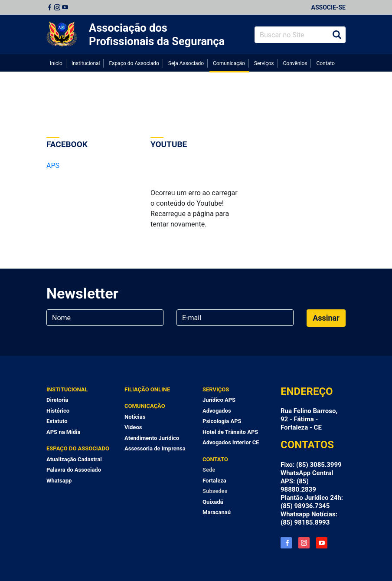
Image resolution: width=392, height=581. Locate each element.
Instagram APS (304, 543)
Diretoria (57, 400)
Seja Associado (186, 63)
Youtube (65, 7)
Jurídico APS (219, 400)
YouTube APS (322, 543)
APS (53, 166)
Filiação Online (147, 389)
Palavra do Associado (74, 470)
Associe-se (328, 7)
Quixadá (213, 502)
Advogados (217, 411)
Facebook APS (286, 543)
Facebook (49, 7)
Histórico (58, 411)
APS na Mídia (63, 432)
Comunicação (229, 63)
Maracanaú (217, 512)
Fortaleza (214, 481)
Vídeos (133, 427)
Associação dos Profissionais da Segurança (157, 34)
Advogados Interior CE (231, 442)
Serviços (264, 63)
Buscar (337, 35)
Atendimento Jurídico (152, 438)
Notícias (135, 417)
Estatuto (57, 421)
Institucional (86, 63)
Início (56, 63)
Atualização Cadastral (74, 459)
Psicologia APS (222, 421)
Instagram (57, 7)
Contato (325, 63)
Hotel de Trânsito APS (230, 432)
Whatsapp (59, 481)
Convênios (295, 63)
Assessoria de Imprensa (155, 448)
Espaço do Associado (134, 63)
